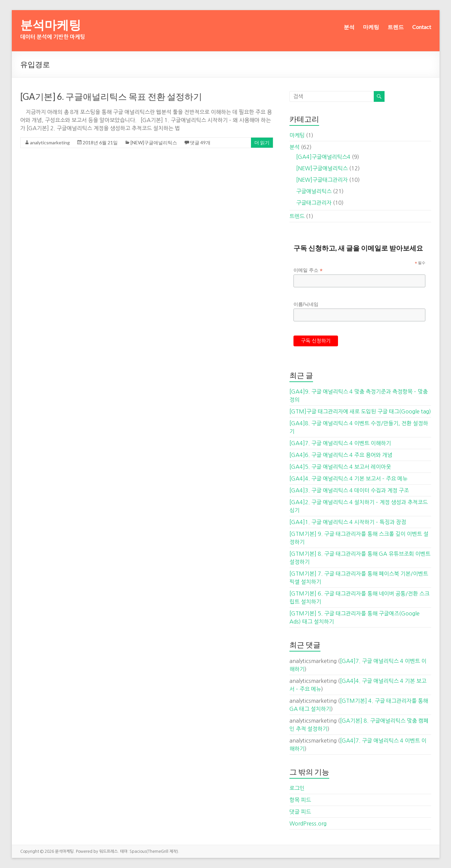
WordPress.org (308, 823)
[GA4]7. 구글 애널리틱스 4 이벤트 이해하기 (340, 443)
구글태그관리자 (314, 203)
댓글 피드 (300, 812)
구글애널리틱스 (314, 191)
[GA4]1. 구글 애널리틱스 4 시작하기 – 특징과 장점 (348, 522)
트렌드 (396, 27)
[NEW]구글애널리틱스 (154, 142)
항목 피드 (300, 800)
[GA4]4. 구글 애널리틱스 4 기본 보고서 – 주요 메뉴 (348, 479)
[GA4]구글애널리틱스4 (323, 157)
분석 (349, 27)
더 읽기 (262, 142)
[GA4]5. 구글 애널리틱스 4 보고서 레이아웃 (340, 467)
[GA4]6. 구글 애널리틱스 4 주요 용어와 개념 (341, 455)
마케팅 (371, 27)
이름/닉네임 (306, 304)
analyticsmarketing (50, 142)
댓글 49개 (200, 142)
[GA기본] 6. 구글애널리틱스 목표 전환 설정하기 (111, 96)
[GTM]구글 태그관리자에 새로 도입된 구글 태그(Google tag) (360, 411)
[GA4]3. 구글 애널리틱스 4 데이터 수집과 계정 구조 (349, 490)
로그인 (297, 788)
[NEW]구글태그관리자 (322, 180)
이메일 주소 (308, 270)
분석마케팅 (51, 25)
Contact (422, 27)
